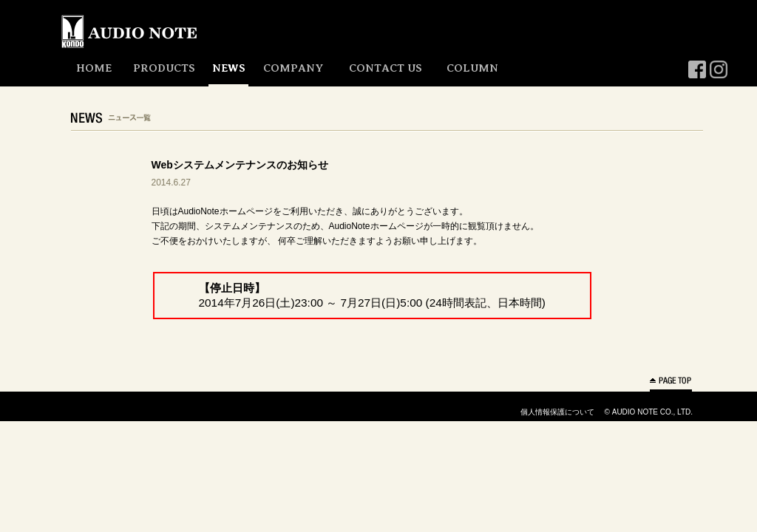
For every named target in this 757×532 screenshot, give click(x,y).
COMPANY (293, 68)
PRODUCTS (164, 68)
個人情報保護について (557, 412)
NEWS (229, 68)
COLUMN (472, 68)
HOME (94, 68)
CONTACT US (386, 68)
